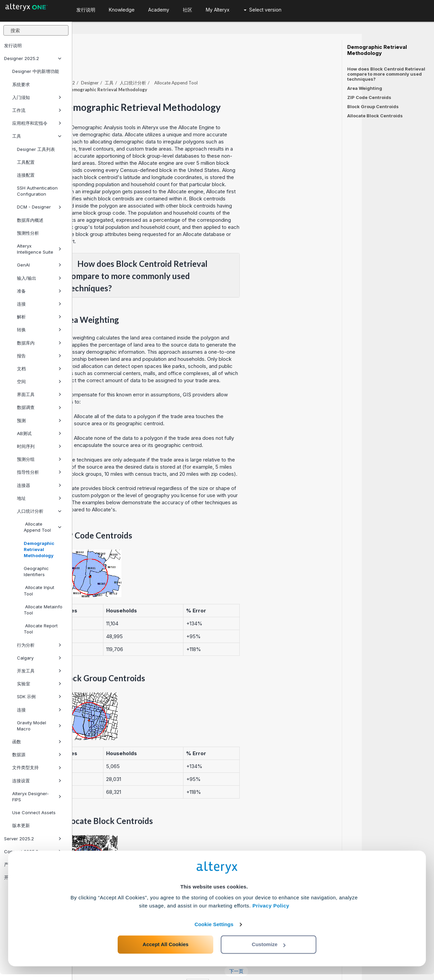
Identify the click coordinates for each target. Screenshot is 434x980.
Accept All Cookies (166, 950)
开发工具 (39, 671)
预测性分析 (28, 233)
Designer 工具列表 (36, 149)
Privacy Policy (271, 911)
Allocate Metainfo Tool (43, 610)
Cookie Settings (214, 930)
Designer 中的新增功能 (36, 71)
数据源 (37, 754)
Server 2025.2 (33, 839)
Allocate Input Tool (39, 590)
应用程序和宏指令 (37, 123)
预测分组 (39, 459)
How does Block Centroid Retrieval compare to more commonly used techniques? (386, 74)
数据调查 (39, 407)
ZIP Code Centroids (369, 97)
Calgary (39, 658)
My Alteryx (218, 10)
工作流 (37, 110)
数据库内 (39, 343)
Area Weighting (365, 88)
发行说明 (13, 45)
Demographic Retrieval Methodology (39, 549)
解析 (39, 317)
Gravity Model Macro (39, 726)
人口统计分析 (39, 511)
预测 (39, 420)
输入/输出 (39, 278)
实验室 (39, 684)
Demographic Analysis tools (175, 109)
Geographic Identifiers (36, 571)
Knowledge (122, 10)
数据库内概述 (30, 220)
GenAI (39, 265)
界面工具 (39, 394)
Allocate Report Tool (41, 629)
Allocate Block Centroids (375, 116)
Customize (269, 950)
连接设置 (37, 781)
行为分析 (39, 645)
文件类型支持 (37, 767)
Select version (263, 10)
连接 (39, 304)
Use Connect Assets (34, 812)
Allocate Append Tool (43, 527)
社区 (188, 10)
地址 (39, 498)
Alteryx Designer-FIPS (37, 797)
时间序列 (39, 446)
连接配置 (26, 175)
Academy (159, 10)
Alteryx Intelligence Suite (39, 249)
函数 (37, 742)
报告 (39, 356)
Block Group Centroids (373, 106)
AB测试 (39, 433)
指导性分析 (39, 472)
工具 (37, 136)
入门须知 (37, 97)
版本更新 (21, 825)
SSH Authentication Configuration (37, 191)
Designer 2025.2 (33, 58)
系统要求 (21, 84)
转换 (39, 330)
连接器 (39, 485)
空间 (39, 381)
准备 (39, 291)
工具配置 (26, 162)
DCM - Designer (39, 207)
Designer (162, 64)
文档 (39, 369)
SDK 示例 (39, 697)
